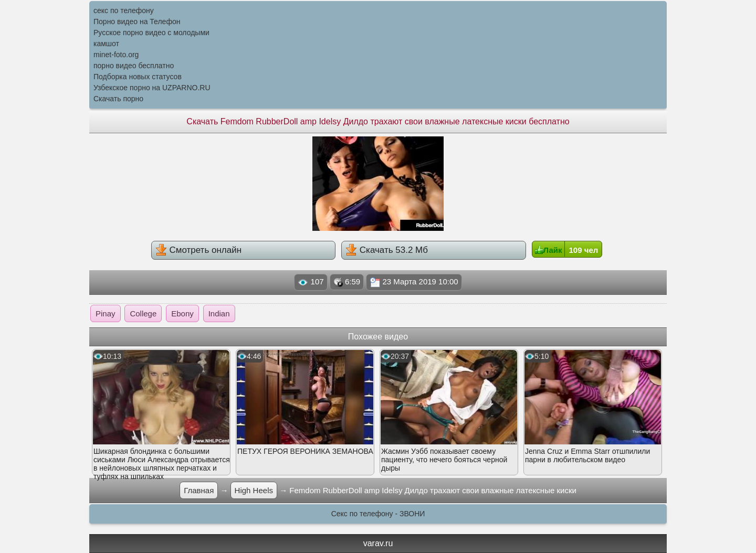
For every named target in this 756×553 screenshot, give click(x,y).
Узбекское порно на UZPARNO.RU (152, 88)
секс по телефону (124, 10)
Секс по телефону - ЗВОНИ (378, 514)
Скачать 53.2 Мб (387, 250)
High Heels (254, 490)
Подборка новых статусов (138, 77)
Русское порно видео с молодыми (151, 33)
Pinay (106, 313)
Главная (199, 490)
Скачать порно (118, 99)
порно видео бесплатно (134, 66)
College (143, 313)
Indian (219, 313)
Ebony (182, 313)
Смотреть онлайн (198, 250)
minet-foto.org (116, 55)
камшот (106, 44)
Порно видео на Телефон (137, 22)
